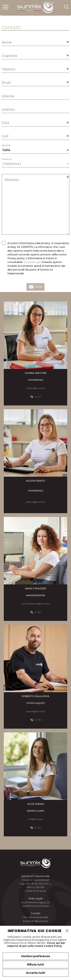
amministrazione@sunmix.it (36, 604)
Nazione (6, 145)
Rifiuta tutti (35, 965)
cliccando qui (32, 262)
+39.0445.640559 (38, 917)
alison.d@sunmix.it (36, 502)
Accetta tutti (35, 973)
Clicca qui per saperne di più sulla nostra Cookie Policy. (36, 944)
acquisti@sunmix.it (35, 711)
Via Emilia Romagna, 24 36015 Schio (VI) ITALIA (35, 904)
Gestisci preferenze (35, 956)
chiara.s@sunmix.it (36, 388)
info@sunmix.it (35, 819)
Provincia (7, 159)
